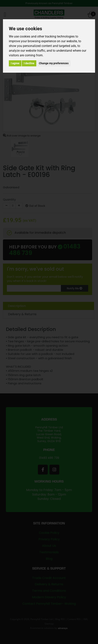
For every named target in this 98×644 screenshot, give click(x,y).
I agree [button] (15, 63)
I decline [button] (29, 63)
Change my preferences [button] (54, 63)
